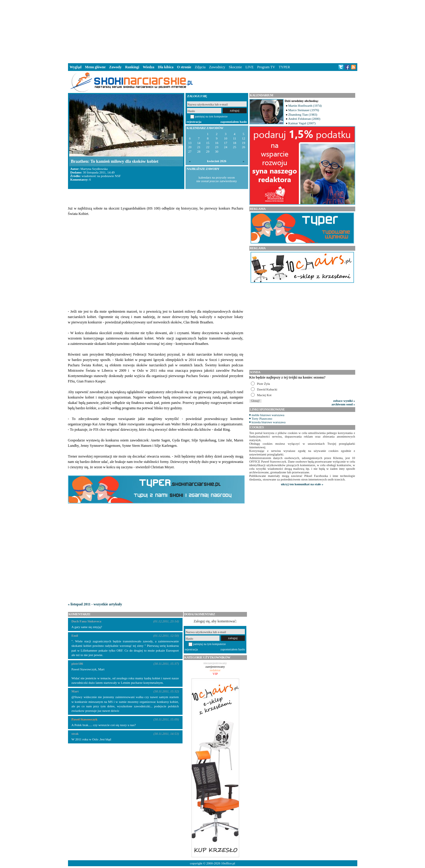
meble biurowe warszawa (268, 415)
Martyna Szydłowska (94, 169)
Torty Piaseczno (262, 418)
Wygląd (76, 67)
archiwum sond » (343, 404)
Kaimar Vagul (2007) (302, 123)
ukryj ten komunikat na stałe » (302, 484)
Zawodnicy (217, 67)
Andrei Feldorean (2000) (304, 119)
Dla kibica (166, 67)
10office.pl (228, 863)
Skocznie (235, 67)
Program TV (266, 67)
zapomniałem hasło (234, 122)
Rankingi (132, 67)
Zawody (115, 67)
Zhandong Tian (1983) (303, 114)
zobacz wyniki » (344, 401)
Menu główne (95, 67)
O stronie (184, 67)
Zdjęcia (200, 67)
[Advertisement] (213, 31)
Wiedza (149, 67)
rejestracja (194, 122)
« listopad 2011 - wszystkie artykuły (95, 604)
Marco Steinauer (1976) (304, 110)
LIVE (249, 67)
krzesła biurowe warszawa (269, 422)
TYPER (284, 67)
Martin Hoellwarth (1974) (305, 106)
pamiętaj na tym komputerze (211, 116)
